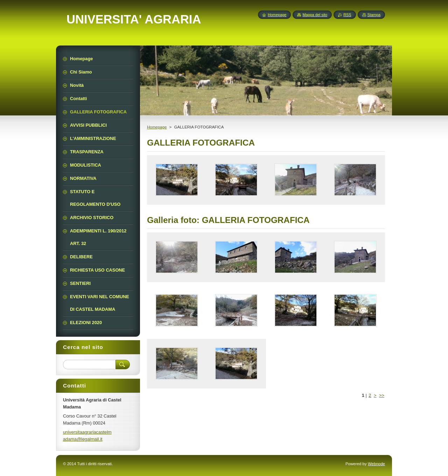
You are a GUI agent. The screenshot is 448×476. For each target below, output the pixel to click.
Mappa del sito (315, 15)
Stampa (374, 15)
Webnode (376, 464)
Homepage (157, 127)
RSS (347, 15)
